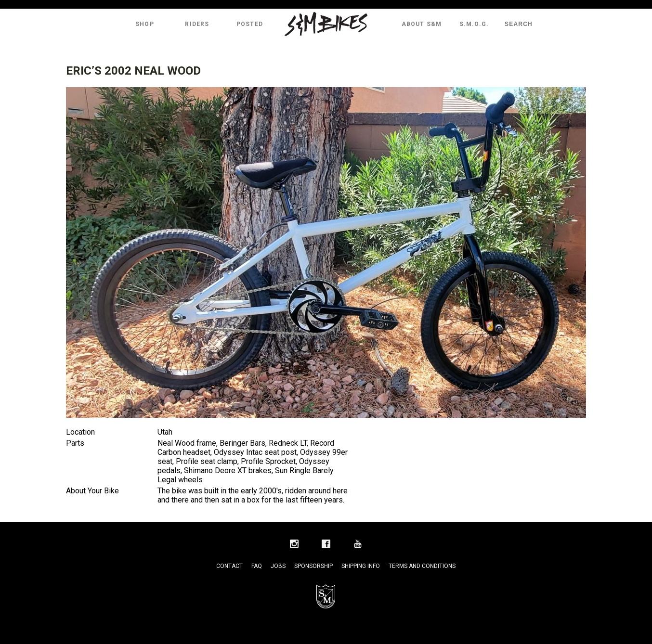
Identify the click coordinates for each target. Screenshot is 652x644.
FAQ (257, 566)
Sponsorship (313, 566)
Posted (250, 24)
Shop (145, 24)
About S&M (422, 24)
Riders (197, 24)
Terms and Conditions (422, 566)
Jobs (278, 566)
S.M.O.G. (474, 24)
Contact (229, 566)
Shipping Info (361, 566)
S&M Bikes (326, 24)
